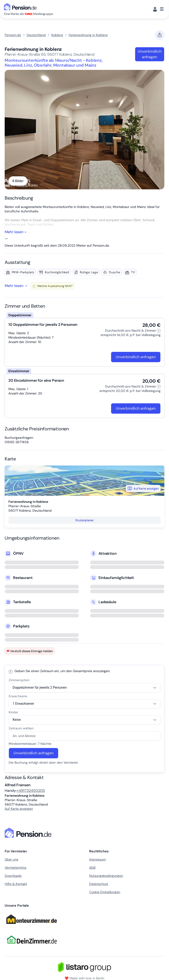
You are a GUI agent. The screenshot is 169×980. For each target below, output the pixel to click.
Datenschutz (99, 884)
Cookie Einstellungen (105, 892)
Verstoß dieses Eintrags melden (30, 651)
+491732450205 (31, 791)
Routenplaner (85, 520)
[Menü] (158, 9)
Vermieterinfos (16, 868)
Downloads (13, 876)
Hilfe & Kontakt (16, 884)
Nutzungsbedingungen (106, 876)
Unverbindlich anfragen (150, 54)
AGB (92, 868)
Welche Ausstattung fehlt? (53, 286)
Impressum (97, 859)
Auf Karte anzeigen (143, 488)
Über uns (11, 859)
